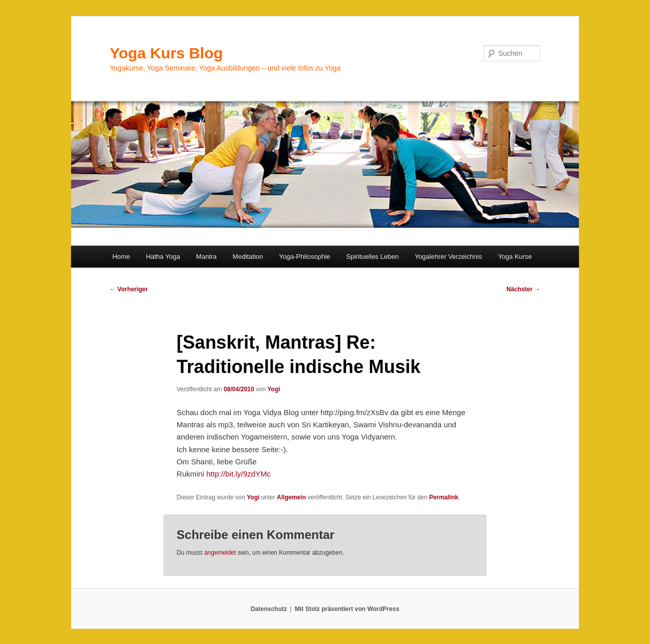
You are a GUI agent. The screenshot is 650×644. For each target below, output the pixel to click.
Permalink (444, 497)
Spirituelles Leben (372, 257)
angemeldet (220, 553)
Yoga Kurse (515, 257)
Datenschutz (269, 609)
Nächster (523, 289)
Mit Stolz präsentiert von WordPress (347, 609)
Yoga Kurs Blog (166, 53)
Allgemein (291, 497)
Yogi (273, 389)
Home (121, 257)
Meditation (248, 257)
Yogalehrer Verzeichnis (449, 257)
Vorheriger (129, 289)
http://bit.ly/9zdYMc (238, 474)
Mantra (206, 257)
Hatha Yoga (163, 257)
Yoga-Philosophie (305, 257)
